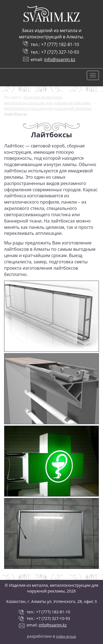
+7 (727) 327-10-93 (60, 52)
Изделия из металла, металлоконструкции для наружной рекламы (48, 100)
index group (66, 636)
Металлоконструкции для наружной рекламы (48, 108)
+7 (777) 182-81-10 (60, 44)
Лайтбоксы (16, 114)
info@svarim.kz (60, 59)
